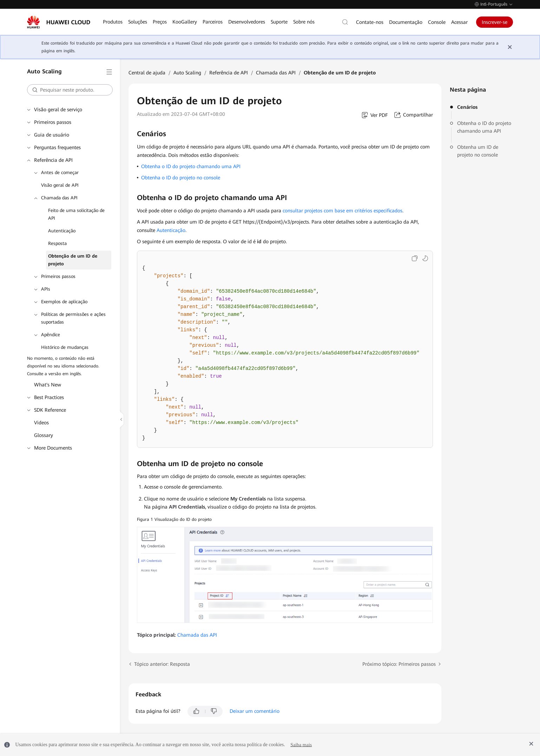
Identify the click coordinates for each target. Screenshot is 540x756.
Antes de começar (60, 173)
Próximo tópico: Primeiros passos (399, 664)
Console (437, 22)
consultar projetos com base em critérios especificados (343, 211)
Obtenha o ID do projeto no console (181, 178)
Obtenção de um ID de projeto (73, 260)
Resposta (57, 243)
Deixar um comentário (255, 711)
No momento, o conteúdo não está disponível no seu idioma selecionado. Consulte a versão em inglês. (63, 366)
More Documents (53, 448)
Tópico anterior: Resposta (162, 664)
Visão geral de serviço (58, 110)
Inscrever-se (495, 22)
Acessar (459, 22)
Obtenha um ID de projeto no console (478, 151)
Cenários (467, 107)
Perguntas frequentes (57, 147)
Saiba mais (301, 745)
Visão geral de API (60, 185)
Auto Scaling (187, 73)
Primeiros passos (53, 122)
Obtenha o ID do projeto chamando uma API (484, 127)
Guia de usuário (52, 135)
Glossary (44, 435)
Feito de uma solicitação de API (76, 214)
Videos (41, 423)
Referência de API (53, 160)
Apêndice (51, 335)
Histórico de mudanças (65, 347)
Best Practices (49, 397)
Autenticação (62, 231)
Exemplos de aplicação (64, 302)
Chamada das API (59, 198)
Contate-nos (370, 22)
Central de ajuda (147, 73)
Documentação (406, 22)
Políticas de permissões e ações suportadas (73, 318)
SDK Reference (50, 410)
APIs (46, 289)
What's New (48, 385)
